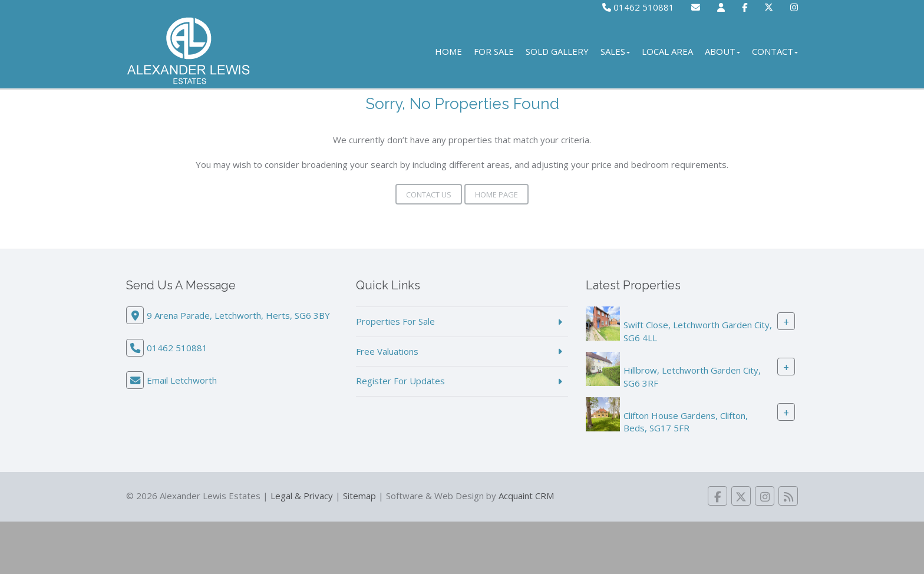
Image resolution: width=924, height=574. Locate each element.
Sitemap (359, 496)
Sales (615, 51)
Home (448, 51)
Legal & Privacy (302, 496)
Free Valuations (387, 351)
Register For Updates (400, 381)
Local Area (667, 51)
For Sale (494, 51)
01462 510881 (638, 7)
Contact (775, 51)
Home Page (496, 194)
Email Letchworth (182, 380)
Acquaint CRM (526, 496)
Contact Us (429, 194)
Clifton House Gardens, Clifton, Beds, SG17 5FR (686, 422)
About (722, 51)
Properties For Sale (395, 321)
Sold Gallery (557, 51)
